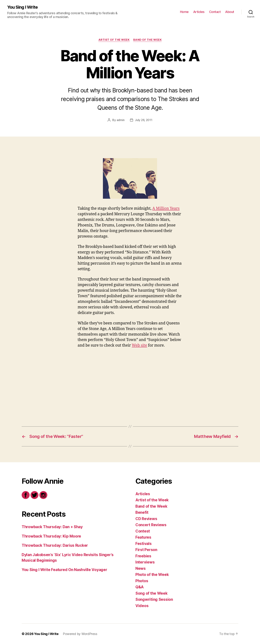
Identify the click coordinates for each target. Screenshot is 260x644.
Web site (139, 345)
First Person (146, 550)
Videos (142, 606)
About (230, 12)
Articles (199, 12)
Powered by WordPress (80, 634)
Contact (215, 12)
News (141, 568)
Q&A (140, 587)
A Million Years (166, 209)
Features (143, 537)
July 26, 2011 (144, 120)
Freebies (143, 556)
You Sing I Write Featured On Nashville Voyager (64, 570)
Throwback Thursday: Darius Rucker (55, 545)
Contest (143, 531)
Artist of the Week (114, 40)
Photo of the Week (152, 575)
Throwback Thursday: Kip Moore (51, 536)
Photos (142, 581)
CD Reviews (146, 519)
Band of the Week (148, 40)
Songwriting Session (154, 599)
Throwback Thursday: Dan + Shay (52, 527)
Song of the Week (151, 593)
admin (121, 120)
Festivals (144, 544)
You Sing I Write (22, 7)
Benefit (142, 512)
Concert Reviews (151, 525)
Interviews (145, 562)
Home (184, 12)
